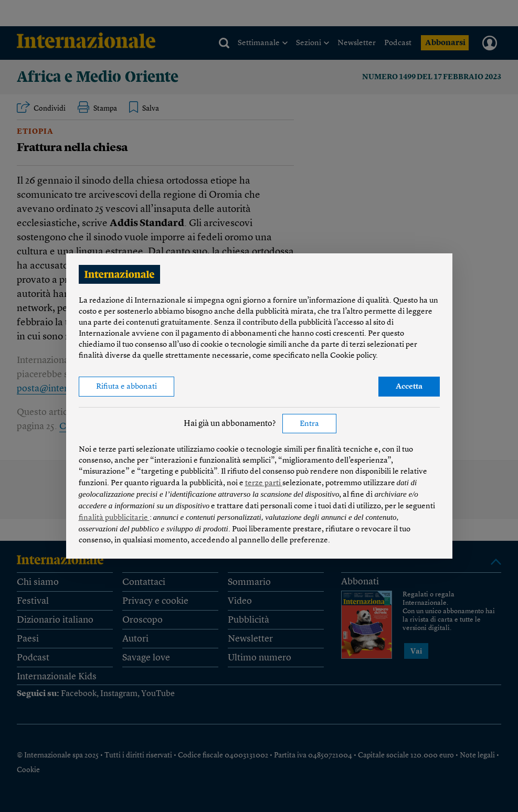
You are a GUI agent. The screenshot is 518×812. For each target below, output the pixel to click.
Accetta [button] (409, 387)
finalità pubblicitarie (114, 518)
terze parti (264, 483)
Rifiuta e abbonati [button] (126, 387)
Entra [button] (309, 424)
